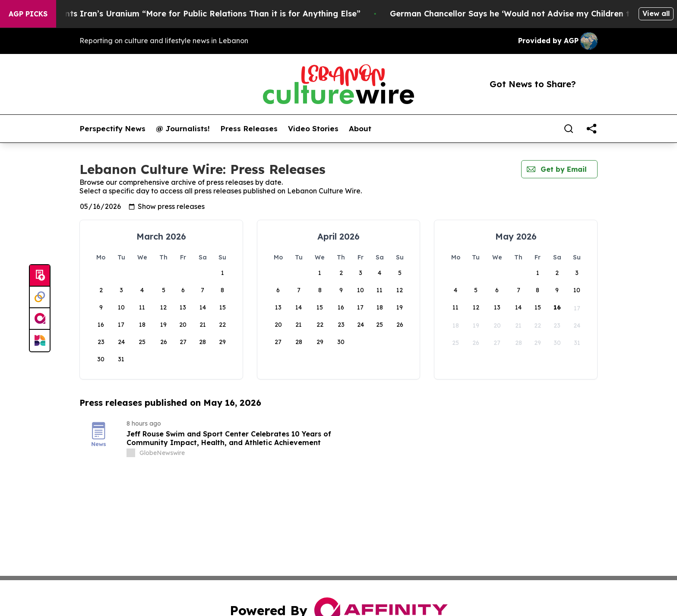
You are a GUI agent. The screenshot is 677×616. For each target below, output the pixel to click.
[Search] (569, 129)
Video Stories (313, 129)
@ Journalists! (183, 129)
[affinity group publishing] (40, 319)
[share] (592, 129)
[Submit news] (40, 276)
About (360, 129)
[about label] (131, 453)
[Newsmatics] (40, 341)
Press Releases (249, 129)
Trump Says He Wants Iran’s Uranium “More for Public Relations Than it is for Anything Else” (197, 14)
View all (656, 13)
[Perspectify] (40, 297)
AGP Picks (28, 14)
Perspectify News (112, 129)
